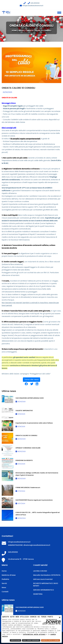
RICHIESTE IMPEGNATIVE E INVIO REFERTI (46, 585)
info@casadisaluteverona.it (31, 6)
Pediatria (5, 579)
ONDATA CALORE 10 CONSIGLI (26, 435)
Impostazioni (15, 640)
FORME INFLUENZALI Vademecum (28, 488)
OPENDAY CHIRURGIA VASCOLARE (28, 448)
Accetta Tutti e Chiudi (51, 640)
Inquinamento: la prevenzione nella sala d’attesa (34, 423)
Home (14, 30)
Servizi (4, 583)
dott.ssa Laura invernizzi (43, 579)
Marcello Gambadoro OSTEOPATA (47, 575)
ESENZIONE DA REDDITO (24, 460)
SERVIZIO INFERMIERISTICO (44, 590)
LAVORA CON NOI (40, 571)
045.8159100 (34, 3)
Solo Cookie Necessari (31, 640)
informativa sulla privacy (34, 634)
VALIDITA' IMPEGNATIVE (24, 411)
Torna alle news (32, 380)
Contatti (5, 592)
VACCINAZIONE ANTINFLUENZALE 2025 (30, 398)
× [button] (60, 618)
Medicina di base (9, 575)
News (21, 30)
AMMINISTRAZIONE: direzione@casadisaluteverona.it (29, 545)
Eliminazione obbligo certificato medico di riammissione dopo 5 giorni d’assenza (37, 474)
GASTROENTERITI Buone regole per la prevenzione (34, 500)
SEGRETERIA (38, 594)
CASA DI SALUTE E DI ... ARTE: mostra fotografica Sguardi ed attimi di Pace (38, 514)
